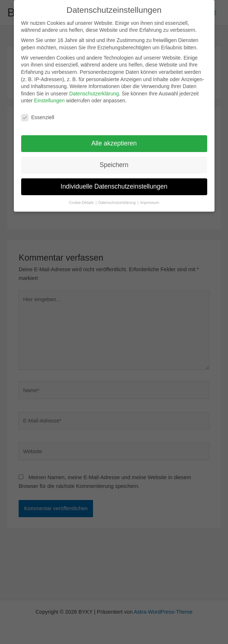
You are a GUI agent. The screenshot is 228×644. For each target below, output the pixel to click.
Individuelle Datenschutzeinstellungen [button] (114, 183)
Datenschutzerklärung (94, 90)
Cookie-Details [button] (82, 199)
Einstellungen (49, 97)
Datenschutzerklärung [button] (118, 199)
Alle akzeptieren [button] (114, 140)
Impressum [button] (150, 199)
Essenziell (38, 114)
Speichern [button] (114, 162)
